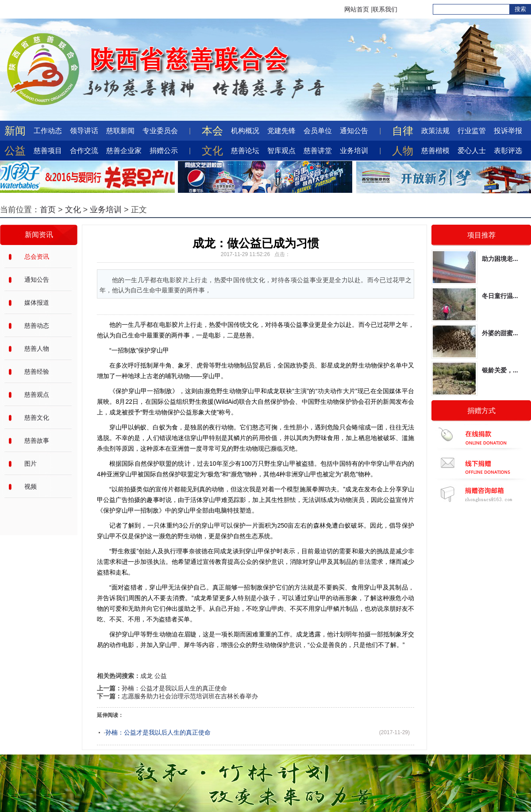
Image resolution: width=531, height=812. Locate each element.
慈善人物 (37, 349)
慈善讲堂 (318, 151)
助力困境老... (500, 259)
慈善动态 (37, 326)
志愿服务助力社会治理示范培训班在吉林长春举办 (190, 696)
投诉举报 (508, 131)
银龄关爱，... (500, 370)
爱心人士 (472, 151)
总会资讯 (37, 257)
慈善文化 (37, 417)
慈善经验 (37, 372)
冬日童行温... (500, 296)
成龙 (146, 676)
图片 (31, 463)
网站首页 (357, 9)
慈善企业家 (124, 151)
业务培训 (354, 151)
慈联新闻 (120, 131)
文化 (73, 210)
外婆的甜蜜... (500, 333)
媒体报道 (37, 303)
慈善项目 (48, 151)
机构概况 (245, 131)
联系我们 (385, 9)
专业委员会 (160, 131)
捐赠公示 (164, 151)
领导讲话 (84, 131)
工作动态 (48, 131)
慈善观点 (37, 395)
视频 (31, 486)
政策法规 (435, 131)
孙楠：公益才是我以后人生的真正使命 (174, 688)
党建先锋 (281, 131)
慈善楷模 (435, 151)
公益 (161, 676)
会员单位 (318, 131)
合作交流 (84, 151)
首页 (48, 210)
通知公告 (354, 131)
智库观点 (281, 151)
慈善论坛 (245, 151)
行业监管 (472, 131)
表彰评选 (508, 151)
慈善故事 (37, 440)
